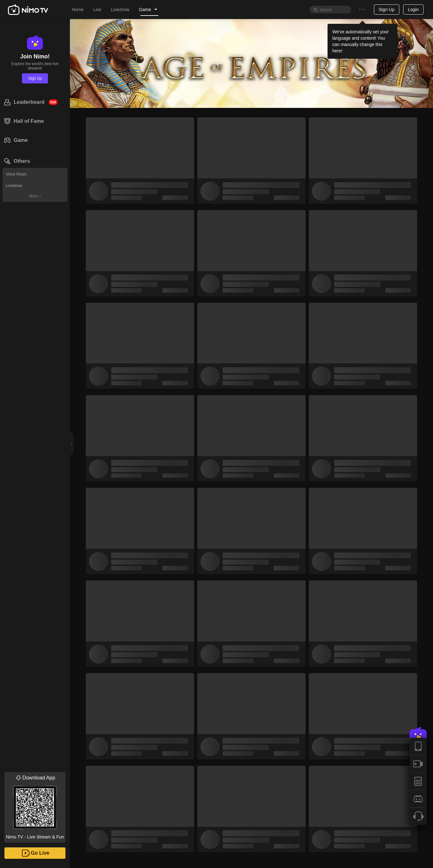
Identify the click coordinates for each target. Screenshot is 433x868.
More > (35, 196)
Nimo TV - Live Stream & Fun (35, 806)
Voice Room (16, 174)
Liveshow (14, 186)
